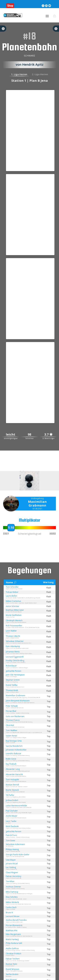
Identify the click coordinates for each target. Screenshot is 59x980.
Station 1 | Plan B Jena (30, 81)
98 (29, 435)
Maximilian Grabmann (37, 503)
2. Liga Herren (40, 74)
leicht (11, 435)
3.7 (48, 434)
